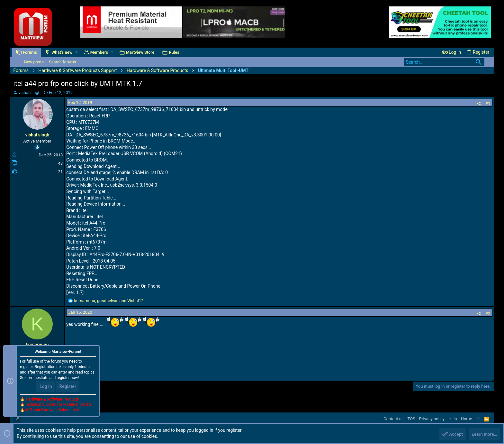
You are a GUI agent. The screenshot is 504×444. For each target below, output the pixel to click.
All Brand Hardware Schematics (52, 411)
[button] (78, 52)
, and (109, 301)
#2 (488, 314)
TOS (411, 419)
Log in (46, 387)
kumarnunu (37, 345)
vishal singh (30, 92)
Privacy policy (432, 419)
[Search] (444, 62)
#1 (488, 103)
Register (68, 387)
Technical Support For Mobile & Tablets (58, 405)
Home (467, 419)
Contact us (394, 419)
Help (453, 419)
